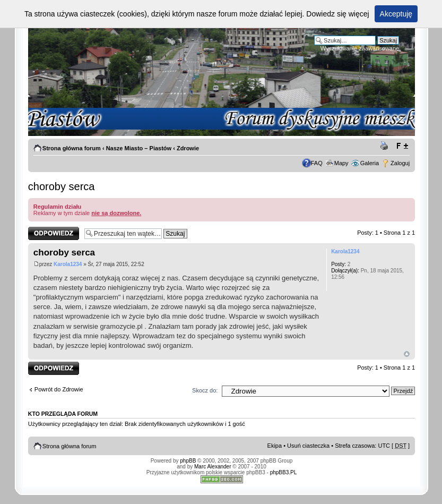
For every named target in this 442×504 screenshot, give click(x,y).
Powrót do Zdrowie (59, 389)
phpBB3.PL (284, 472)
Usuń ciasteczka (308, 446)
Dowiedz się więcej (337, 14)
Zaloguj (400, 163)
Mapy (341, 163)
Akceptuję (396, 14)
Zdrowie (188, 148)
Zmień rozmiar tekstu (402, 146)
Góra (407, 354)
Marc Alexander (213, 467)
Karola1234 (68, 264)
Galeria (370, 163)
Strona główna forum (72, 148)
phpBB (188, 461)
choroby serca (62, 186)
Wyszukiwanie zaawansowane (360, 48)
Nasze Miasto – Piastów (139, 148)
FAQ (317, 163)
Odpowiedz (54, 233)
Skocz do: (205, 390)
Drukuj (386, 146)
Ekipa (275, 446)
